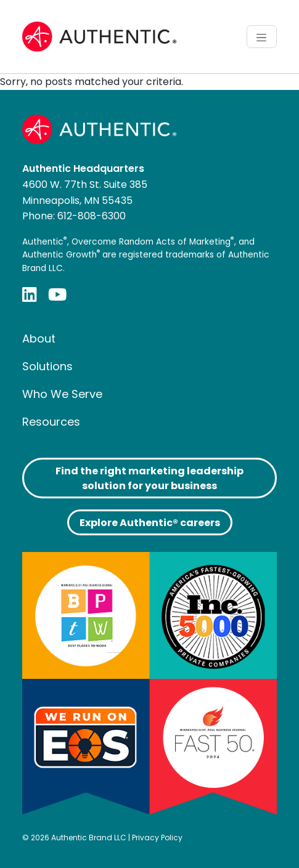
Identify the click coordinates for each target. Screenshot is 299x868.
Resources (51, 422)
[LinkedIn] (30, 294)
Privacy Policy (157, 838)
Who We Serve (62, 394)
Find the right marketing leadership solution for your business (149, 478)
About (39, 339)
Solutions (47, 366)
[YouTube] (57, 294)
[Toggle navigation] (262, 36)
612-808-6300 (92, 216)
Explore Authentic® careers (150, 523)
